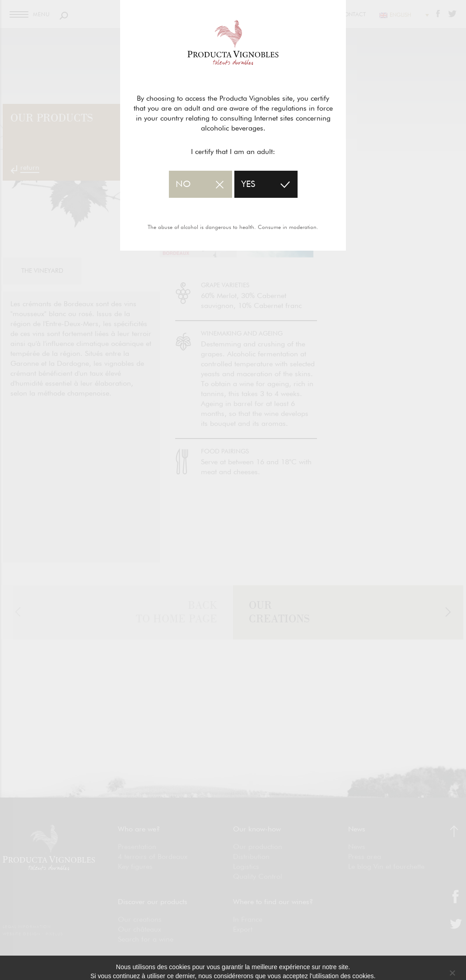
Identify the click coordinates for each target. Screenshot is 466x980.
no (183, 184)
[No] (452, 973)
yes (248, 184)
